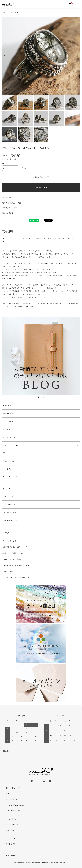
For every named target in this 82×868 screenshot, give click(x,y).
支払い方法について (13, 799)
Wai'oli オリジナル (11, 512)
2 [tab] (41, 397)
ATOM (12, 830)
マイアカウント (11, 838)
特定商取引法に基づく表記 (12, 203)
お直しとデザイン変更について (15, 559)
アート (6, 453)
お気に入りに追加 (41, 177)
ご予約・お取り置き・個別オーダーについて (20, 578)
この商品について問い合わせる (13, 208)
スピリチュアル (9, 504)
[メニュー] (78, 4)
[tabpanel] (41, 356)
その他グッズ (8, 469)
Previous (5, 56)
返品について (7, 198)
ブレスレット (8, 421)
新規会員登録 (11, 844)
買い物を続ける (8, 213)
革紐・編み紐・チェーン (13, 461)
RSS (7, 830)
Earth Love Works (11, 521)
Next (77, 56)
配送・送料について (13, 788)
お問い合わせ (11, 855)
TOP (4, 12)
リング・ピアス (13, 12)
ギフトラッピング (10, 477)
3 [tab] (44, 397)
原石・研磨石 (8, 413)
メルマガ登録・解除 (13, 824)
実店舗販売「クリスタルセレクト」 (17, 565)
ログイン (9, 850)
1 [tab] (38, 397)
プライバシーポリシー (14, 811)
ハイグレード (8, 497)
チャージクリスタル (11, 445)
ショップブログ (11, 819)
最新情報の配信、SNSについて (15, 547)
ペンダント (7, 429)
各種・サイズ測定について (13, 553)
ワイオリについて (9, 541)
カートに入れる (41, 187)
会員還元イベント (9, 571)
